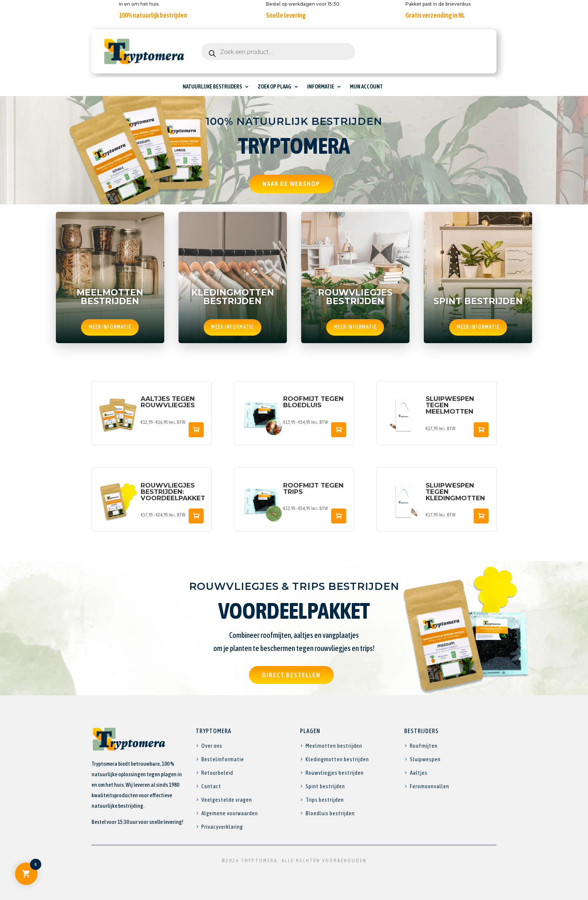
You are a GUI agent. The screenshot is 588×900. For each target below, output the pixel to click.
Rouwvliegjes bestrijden (335, 773)
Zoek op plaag (274, 87)
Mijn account (366, 87)
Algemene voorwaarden (230, 813)
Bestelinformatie (223, 759)
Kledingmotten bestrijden (337, 759)
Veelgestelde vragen (227, 800)
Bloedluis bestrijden (330, 813)
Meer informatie (110, 327)
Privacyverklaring (222, 827)
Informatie (321, 87)
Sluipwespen (425, 759)
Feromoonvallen (430, 786)
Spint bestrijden (325, 786)
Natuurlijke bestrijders (212, 87)
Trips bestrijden (325, 800)
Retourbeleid (217, 773)
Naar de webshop (291, 184)
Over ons (212, 746)
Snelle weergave (196, 430)
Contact (211, 786)
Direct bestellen (291, 675)
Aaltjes (419, 773)
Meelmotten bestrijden (334, 746)
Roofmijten (424, 746)
